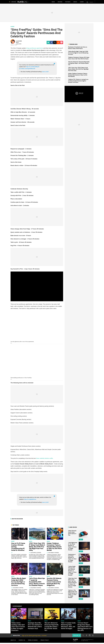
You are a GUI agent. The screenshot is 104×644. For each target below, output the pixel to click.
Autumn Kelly (19, 42)
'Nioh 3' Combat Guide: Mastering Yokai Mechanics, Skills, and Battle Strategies (68, 626)
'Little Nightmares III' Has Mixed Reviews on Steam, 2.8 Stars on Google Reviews (73, 548)
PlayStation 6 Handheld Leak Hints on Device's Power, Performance (78, 48)
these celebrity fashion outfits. (45, 459)
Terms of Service (33, 641)
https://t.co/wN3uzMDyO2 (33, 67)
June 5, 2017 (45, 72)
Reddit (58, 43)
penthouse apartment (36, 49)
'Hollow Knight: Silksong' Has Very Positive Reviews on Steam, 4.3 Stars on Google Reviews (73, 572)
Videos (75, 2)
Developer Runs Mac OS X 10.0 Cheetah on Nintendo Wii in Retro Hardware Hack (35, 626)
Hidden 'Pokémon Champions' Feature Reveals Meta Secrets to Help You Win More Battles (78, 76)
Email (48, 43)
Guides (82, 2)
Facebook (52, 43)
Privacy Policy (45, 641)
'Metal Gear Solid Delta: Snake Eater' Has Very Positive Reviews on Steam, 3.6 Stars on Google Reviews (73, 583)
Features (68, 2)
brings (28, 49)
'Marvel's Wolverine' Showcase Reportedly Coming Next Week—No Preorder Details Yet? (79, 64)
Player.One (28, 2)
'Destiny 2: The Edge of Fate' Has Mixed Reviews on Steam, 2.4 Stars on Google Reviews (73, 595)
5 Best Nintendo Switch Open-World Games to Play (73, 536)
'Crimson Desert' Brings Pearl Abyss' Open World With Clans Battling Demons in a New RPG (85, 627)
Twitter (55, 43)
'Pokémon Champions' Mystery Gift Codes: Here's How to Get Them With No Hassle (79, 59)
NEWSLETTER (16, 636)
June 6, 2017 (45, 503)
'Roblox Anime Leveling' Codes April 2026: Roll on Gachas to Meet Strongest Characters (18, 627)
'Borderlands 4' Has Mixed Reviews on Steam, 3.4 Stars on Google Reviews (73, 560)
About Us (13, 641)
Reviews (60, 2)
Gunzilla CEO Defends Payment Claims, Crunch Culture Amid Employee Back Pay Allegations (54, 582)
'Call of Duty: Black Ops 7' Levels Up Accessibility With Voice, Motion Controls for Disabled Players (37, 582)
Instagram (90, 636)
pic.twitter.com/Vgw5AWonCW (27, 69)
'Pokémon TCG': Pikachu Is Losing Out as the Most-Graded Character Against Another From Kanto (78, 81)
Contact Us (22, 641)
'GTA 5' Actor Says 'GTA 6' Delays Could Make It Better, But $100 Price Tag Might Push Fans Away (78, 70)
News (53, 2)
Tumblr (93, 636)
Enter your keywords (87, 2)
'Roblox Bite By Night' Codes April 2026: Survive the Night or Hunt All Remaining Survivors (78, 54)
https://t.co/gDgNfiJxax (30, 500)
